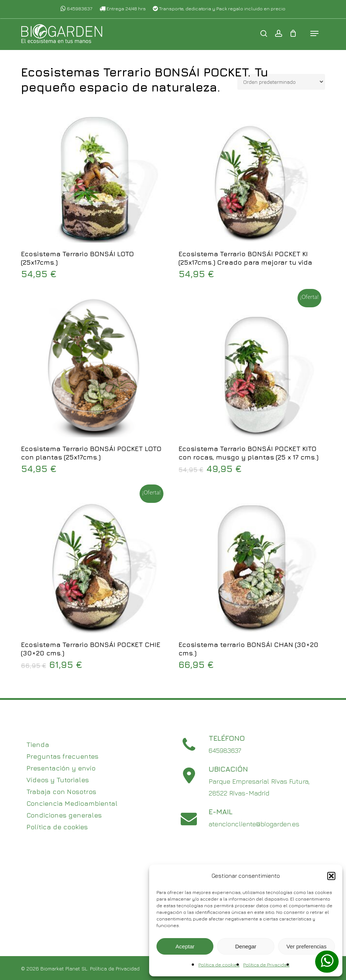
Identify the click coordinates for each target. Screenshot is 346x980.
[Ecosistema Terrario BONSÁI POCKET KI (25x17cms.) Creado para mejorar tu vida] (251, 170)
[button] (331, 876)
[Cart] (293, 35)
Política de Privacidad (266, 965)
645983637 (76, 8)
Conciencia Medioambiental (72, 803)
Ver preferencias (307, 946)
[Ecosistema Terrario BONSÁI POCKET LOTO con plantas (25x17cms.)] (94, 365)
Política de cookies (219, 965)
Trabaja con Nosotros (61, 792)
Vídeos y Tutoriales (58, 780)
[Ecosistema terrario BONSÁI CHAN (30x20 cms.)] (251, 560)
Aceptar (185, 946)
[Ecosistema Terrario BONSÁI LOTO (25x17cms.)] (94, 170)
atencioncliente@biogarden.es (254, 824)
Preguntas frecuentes (62, 756)
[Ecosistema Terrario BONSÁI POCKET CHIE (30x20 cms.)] (94, 560)
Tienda (38, 745)
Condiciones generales (64, 815)
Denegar (246, 946)
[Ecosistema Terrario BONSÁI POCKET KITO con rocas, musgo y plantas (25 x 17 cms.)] (251, 365)
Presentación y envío (61, 768)
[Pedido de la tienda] (281, 82)
